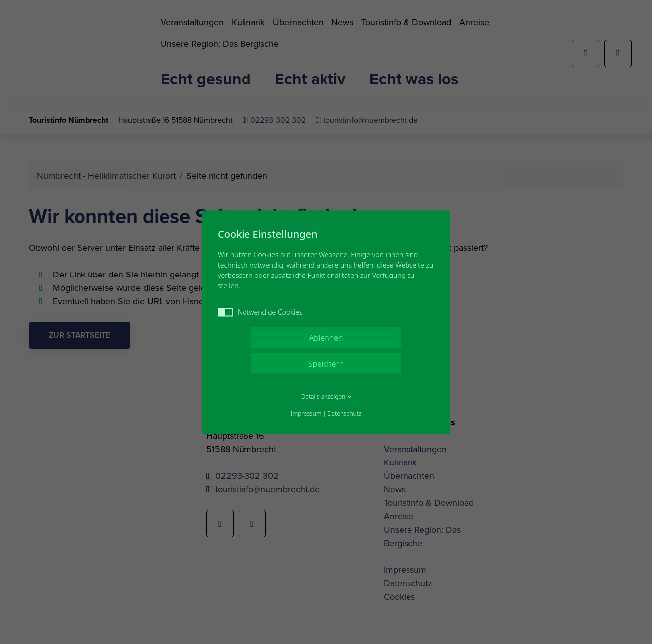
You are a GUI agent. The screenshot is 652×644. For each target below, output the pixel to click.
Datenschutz (344, 413)
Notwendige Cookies (260, 312)
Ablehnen (326, 337)
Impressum (306, 413)
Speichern (326, 363)
